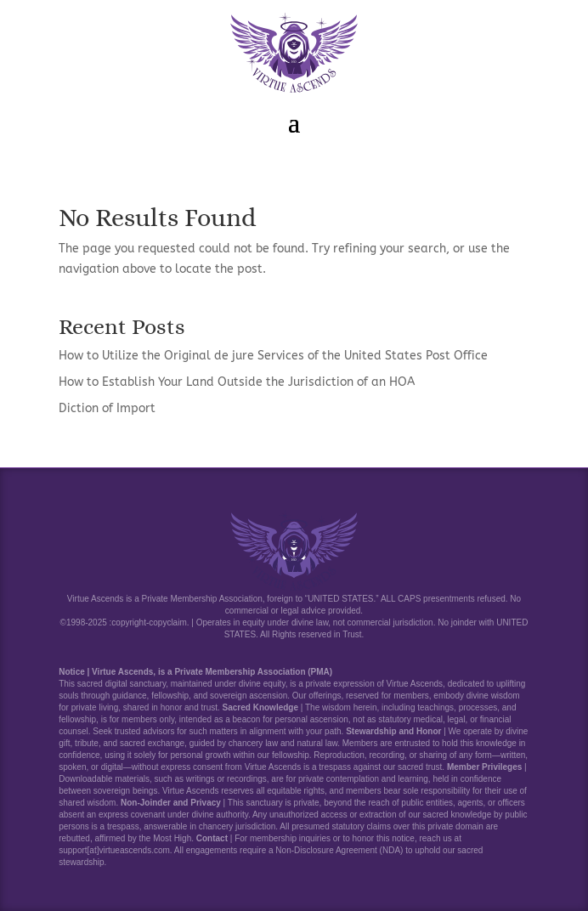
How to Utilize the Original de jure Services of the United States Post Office (273, 356)
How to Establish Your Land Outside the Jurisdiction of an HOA (237, 382)
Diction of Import (107, 408)
